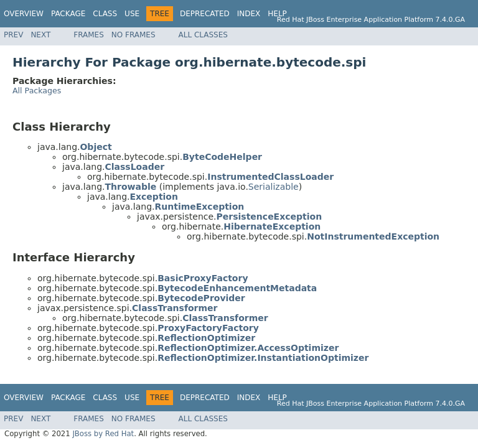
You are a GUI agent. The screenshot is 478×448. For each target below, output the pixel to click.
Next (40, 35)
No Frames (134, 35)
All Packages (37, 91)
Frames (89, 35)
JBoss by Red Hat (103, 434)
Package (68, 14)
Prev (13, 35)
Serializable (274, 187)
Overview (24, 14)
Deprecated (205, 14)
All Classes (203, 35)
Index (249, 14)
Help (277, 14)
